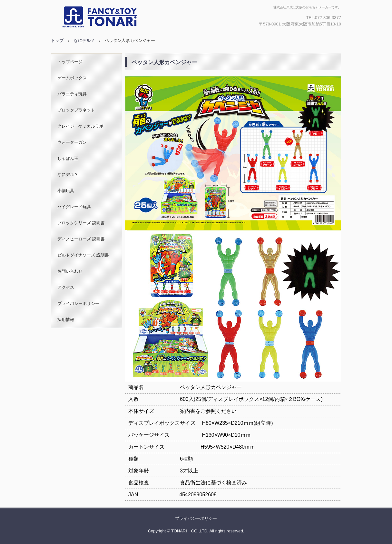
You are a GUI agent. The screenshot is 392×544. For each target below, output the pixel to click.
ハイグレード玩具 (74, 207)
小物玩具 (66, 191)
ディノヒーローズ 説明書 (81, 239)
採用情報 (66, 320)
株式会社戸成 (120, 17)
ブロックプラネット (76, 110)
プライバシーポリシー (78, 303)
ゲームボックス (72, 78)
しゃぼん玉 (68, 158)
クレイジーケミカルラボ (80, 126)
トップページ (70, 62)
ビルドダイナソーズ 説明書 (83, 255)
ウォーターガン (72, 142)
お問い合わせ (70, 271)
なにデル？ (68, 175)
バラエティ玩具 (72, 94)
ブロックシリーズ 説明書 (81, 223)
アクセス (66, 287)
